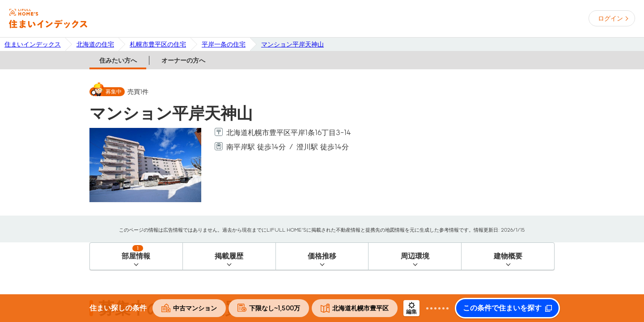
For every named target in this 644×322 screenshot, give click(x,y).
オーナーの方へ (183, 60)
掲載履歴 (229, 256)
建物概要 (508, 256)
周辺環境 (415, 256)
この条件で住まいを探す (502, 308)
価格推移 (322, 256)
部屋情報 (136, 253)
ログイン (610, 18)
